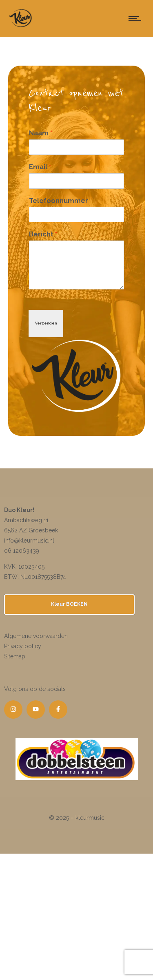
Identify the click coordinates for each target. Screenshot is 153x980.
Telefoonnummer (59, 201)
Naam (41, 133)
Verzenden (46, 323)
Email (40, 167)
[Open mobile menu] (137, 18)
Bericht (43, 234)
